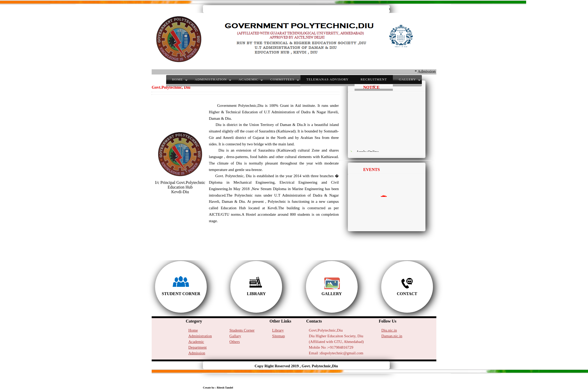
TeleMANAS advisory (328, 79)
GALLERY (407, 79)
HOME (178, 79)
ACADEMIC (248, 79)
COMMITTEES (282, 79)
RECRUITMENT (374, 79)
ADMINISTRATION (211, 79)
